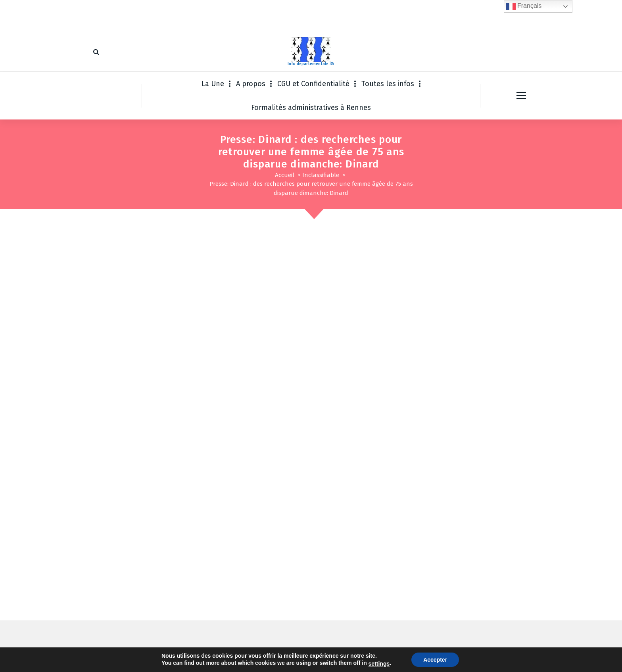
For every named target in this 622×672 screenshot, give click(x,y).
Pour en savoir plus (128, 369)
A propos (251, 84)
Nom (108, 507)
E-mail (259, 507)
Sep (511, 249)
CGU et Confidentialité (313, 84)
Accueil (285, 175)
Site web (397, 507)
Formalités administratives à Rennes (311, 108)
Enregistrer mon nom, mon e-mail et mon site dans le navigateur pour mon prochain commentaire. (247, 547)
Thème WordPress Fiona (373, 658)
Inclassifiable (321, 175)
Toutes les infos (388, 84)
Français (524, 6)
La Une (213, 84)
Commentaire (119, 456)
